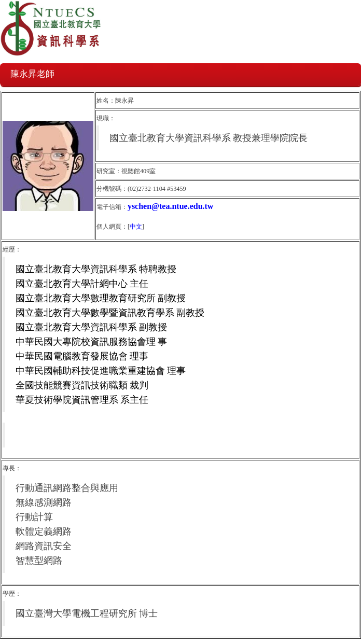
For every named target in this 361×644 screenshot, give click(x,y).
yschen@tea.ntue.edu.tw (171, 206)
